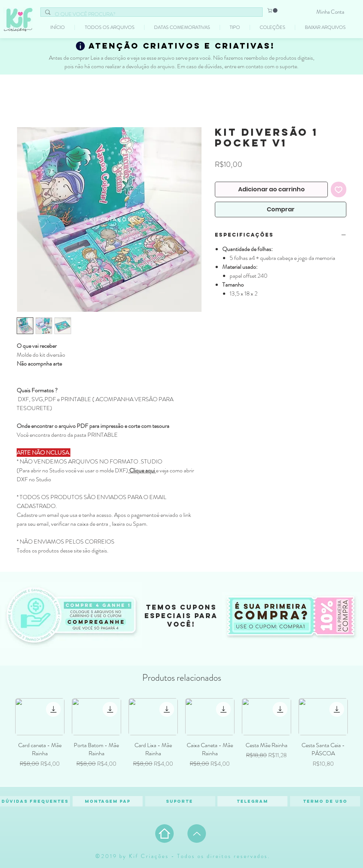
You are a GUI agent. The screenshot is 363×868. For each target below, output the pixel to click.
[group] (181, 739)
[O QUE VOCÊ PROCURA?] (151, 14)
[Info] (80, 46)
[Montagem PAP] (108, 801)
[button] (273, 10)
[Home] (164, 834)
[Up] (197, 834)
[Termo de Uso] (325, 801)
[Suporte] (180, 801)
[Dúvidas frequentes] (35, 801)
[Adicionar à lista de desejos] (339, 189)
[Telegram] (252, 801)
